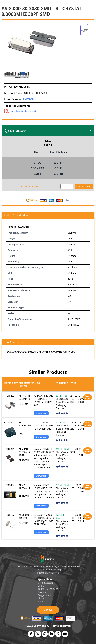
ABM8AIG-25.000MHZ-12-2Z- (25, 452)
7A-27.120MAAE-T (26, 426)
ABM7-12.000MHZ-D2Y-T (25, 488)
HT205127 (9, 515)
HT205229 (9, 396)
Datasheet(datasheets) (20, 111)
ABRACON (24, 460)
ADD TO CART (84, 186)
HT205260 (9, 422)
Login (41, 586)
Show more (41, 413)
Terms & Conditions (48, 589)
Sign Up (48, 610)
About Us (43, 601)
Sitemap (42, 598)
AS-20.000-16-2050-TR (26, 516)
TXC (21, 434)
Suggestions (44, 595)
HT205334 (9, 485)
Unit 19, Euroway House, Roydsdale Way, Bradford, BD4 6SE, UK (48, 566)
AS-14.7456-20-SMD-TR (25, 397)
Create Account (46, 583)
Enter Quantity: (30, 186)
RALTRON (28, 99)
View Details (88, 397)
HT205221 (9, 449)
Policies (42, 592)
